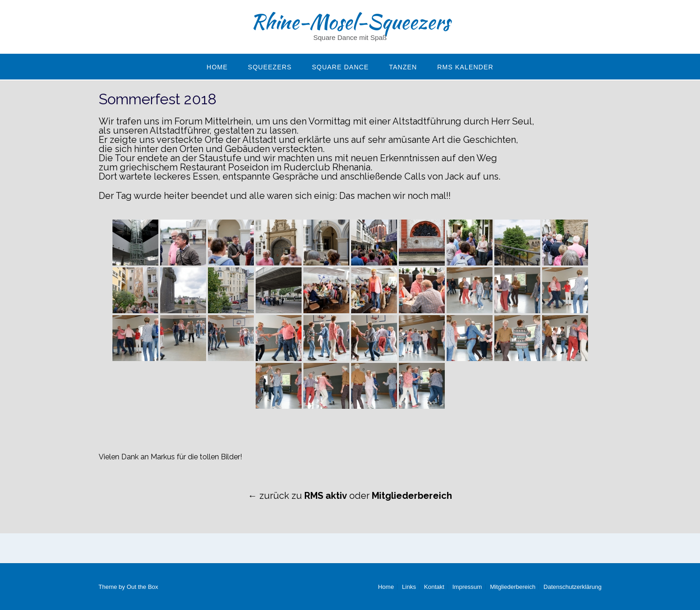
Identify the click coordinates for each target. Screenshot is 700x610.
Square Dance (340, 67)
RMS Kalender (465, 67)
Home (217, 67)
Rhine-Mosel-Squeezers (350, 22)
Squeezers (270, 67)
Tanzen (403, 67)
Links (409, 587)
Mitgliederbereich (512, 587)
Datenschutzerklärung (572, 587)
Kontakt (434, 587)
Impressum (467, 587)
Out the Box (143, 587)
